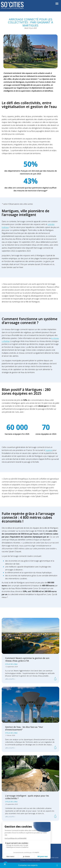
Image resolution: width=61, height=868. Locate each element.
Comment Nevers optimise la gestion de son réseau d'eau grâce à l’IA (27, 659)
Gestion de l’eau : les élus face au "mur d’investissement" (24, 728)
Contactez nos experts (28, 865)
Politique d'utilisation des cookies (30, 860)
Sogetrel (49, 450)
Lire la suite (10, 679)
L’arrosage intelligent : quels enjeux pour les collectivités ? (27, 797)
